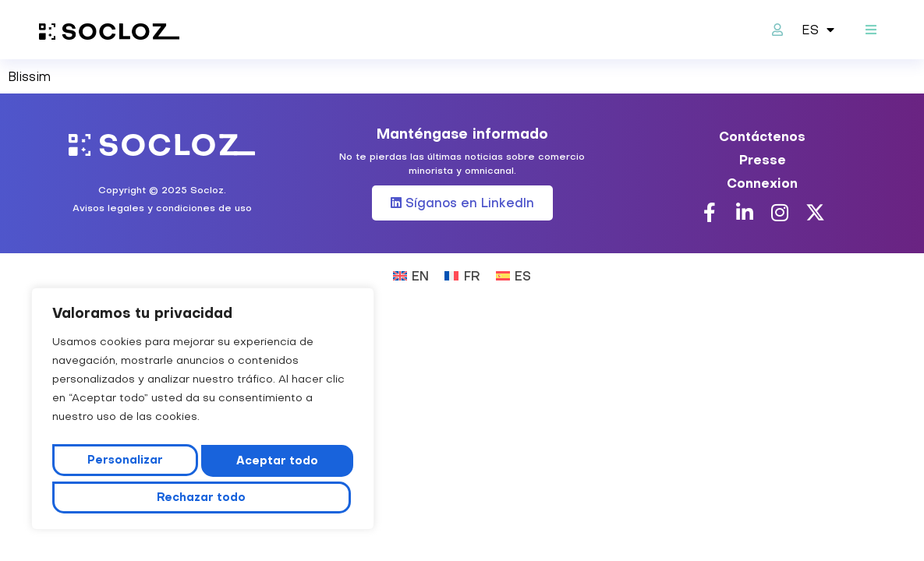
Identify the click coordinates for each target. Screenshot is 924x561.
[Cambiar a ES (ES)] (513, 275)
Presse (763, 160)
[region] (203, 415)
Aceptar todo (203, 497)
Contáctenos (762, 136)
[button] (871, 30)
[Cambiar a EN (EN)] (411, 275)
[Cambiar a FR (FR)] (462, 275)
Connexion (762, 183)
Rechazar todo (271, 465)
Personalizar (121, 465)
